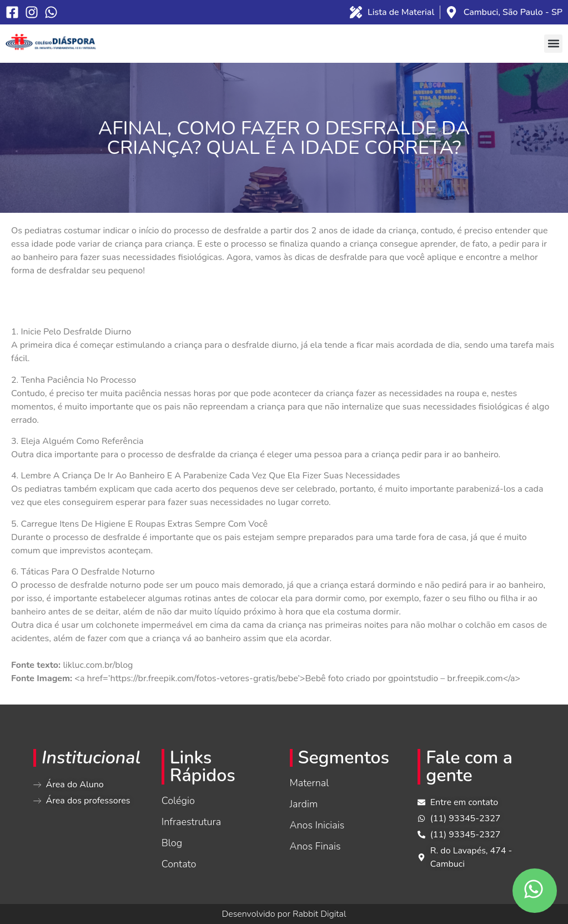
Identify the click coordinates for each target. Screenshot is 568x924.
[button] (553, 44)
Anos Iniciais (317, 825)
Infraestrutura (191, 822)
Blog (172, 843)
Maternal (310, 783)
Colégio (178, 801)
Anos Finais (315, 846)
